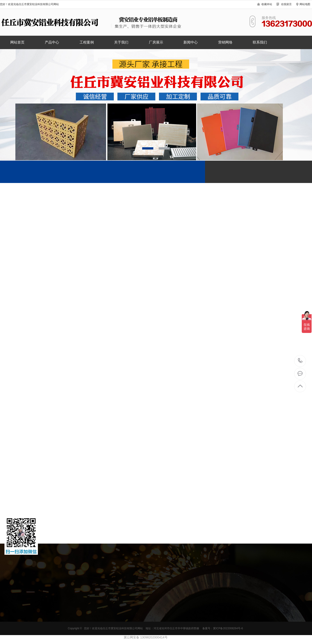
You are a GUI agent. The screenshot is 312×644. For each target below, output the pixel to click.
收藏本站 (267, 4)
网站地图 (305, 4)
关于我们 (121, 42)
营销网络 (225, 42)
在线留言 (286, 4)
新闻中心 (191, 42)
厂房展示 (156, 42)
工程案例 (87, 42)
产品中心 (52, 42)
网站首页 (17, 42)
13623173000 (300, 361)
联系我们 (260, 42)
